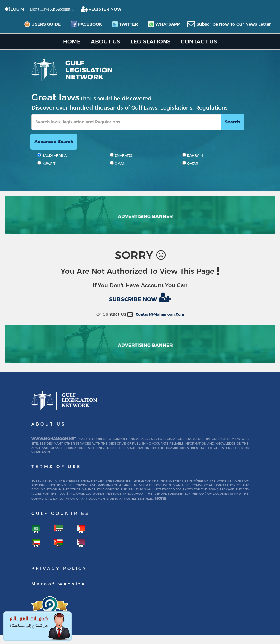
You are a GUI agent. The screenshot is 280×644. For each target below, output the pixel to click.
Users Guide (42, 24)
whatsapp (164, 24)
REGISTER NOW (105, 9)
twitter (125, 24)
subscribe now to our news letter (234, 24)
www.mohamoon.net (54, 439)
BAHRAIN (193, 155)
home (72, 41)
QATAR (190, 163)
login (17, 9)
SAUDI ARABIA (52, 155)
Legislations (150, 41)
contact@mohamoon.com (160, 314)
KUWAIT (46, 163)
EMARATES (121, 155)
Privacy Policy (59, 568)
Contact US (199, 41)
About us (105, 41)
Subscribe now (140, 297)
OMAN (118, 163)
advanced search (54, 142)
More (161, 498)
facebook (86, 24)
